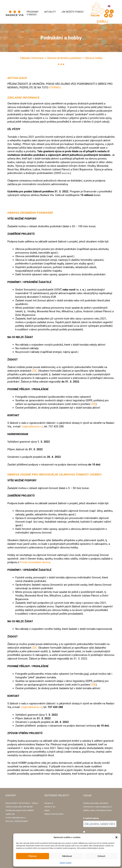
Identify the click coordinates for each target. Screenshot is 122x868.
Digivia (47, 810)
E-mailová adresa (91, 818)
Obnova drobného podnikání (64, 58)
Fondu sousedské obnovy (35, 562)
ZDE (34, 371)
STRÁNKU (55, 87)
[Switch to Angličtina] (109, 6)
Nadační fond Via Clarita (54, 814)
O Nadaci (32, 15)
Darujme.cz (49, 803)
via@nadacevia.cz (32, 426)
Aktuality (50, 12)
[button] (116, 837)
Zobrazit (101, 856)
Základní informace (32, 58)
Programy (33, 12)
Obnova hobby (94, 58)
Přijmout (32, 856)
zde (13, 814)
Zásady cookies (66, 863)
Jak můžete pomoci (72, 12)
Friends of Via (50, 807)
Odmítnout (67, 856)
